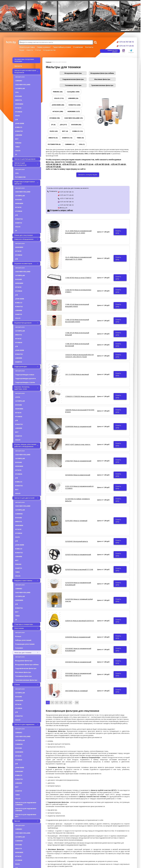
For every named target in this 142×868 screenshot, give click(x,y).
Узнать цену (118, 232)
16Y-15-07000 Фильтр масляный (77, 374)
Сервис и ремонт (44, 47)
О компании (78, 47)
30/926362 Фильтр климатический (78, 475)
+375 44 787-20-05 (102, 164)
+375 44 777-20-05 (125, 46)
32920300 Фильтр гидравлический (78, 637)
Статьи (38, 50)
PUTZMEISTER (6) (54, 144)
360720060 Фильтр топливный (76, 691)
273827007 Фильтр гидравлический (78, 461)
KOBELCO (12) (78, 131)
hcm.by (11, 42)
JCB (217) (63, 125)
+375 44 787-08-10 (125, 42)
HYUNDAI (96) (55, 118)
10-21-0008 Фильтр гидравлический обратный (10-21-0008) (78, 258)
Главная (48, 62)
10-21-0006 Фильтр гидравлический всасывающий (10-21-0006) (78, 232)
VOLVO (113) (59, 98)
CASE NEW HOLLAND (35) (74, 118)
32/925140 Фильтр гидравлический (78, 554)
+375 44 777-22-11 (70, 164)
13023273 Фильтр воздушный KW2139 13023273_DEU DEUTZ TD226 (79, 356)
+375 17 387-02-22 (66, 198)
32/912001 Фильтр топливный (76, 521)
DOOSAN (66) (76, 125)
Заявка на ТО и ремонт (112, 51)
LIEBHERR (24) (73, 98)
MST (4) (65, 131)
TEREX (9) (80, 138)
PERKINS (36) (58, 92)
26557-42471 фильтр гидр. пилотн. (78, 444)
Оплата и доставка (27, 47)
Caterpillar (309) (73, 92)
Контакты (89, 47)
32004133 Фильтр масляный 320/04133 (80, 621)
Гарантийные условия (62, 47)
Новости (30, 50)
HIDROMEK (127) (74, 111)
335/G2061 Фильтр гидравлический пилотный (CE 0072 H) (78, 674)
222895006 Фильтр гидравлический (78, 426)
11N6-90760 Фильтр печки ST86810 (78, 278)
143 (77, 702)
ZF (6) (53, 125)
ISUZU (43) (54, 131)
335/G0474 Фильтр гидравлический (78, 662)
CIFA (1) (82, 144)
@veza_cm (63, 208)
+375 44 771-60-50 (118, 164)
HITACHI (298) (58, 111)
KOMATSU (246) (75, 105)
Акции (22, 50)
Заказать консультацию (88, 175)
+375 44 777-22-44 (86, 164)
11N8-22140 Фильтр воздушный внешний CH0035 (77, 305)
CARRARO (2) (70, 144)
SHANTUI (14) (67, 138)
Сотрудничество (49, 50)
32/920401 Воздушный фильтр (77, 541)
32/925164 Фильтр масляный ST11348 (79, 569)
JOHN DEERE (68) (58, 105)
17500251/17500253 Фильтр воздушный (80, 396)
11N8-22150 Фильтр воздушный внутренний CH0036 (77, 321)
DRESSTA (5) (53, 138)
